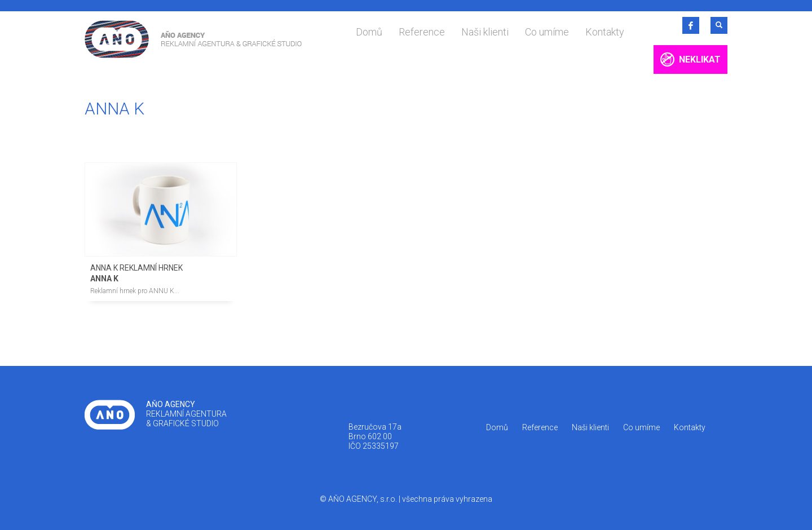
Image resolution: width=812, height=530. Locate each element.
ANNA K (104, 279)
